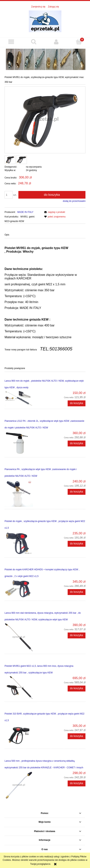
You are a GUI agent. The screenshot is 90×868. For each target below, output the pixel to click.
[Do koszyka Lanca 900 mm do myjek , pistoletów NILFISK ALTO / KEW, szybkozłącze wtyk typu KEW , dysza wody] (77, 403)
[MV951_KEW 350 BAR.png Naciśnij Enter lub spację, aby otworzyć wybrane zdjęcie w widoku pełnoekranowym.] (45, 120)
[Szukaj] (34, 42)
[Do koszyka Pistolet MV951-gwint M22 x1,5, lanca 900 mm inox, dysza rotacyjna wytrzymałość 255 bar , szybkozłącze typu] (77, 688)
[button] (11, 42)
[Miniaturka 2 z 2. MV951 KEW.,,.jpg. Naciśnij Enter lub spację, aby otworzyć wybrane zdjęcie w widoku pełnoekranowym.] (22, 160)
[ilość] (9, 195)
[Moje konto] (56, 42)
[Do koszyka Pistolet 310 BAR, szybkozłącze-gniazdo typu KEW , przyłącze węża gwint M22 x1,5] (77, 736)
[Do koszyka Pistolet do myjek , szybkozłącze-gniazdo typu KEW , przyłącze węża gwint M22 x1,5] (77, 544)
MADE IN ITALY (25, 212)
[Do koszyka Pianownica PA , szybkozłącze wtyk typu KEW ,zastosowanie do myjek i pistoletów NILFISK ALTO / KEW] (77, 492)
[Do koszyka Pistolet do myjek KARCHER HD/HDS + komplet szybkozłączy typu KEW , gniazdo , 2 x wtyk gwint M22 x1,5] (77, 592)
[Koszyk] (79, 42)
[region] (45, 59)
